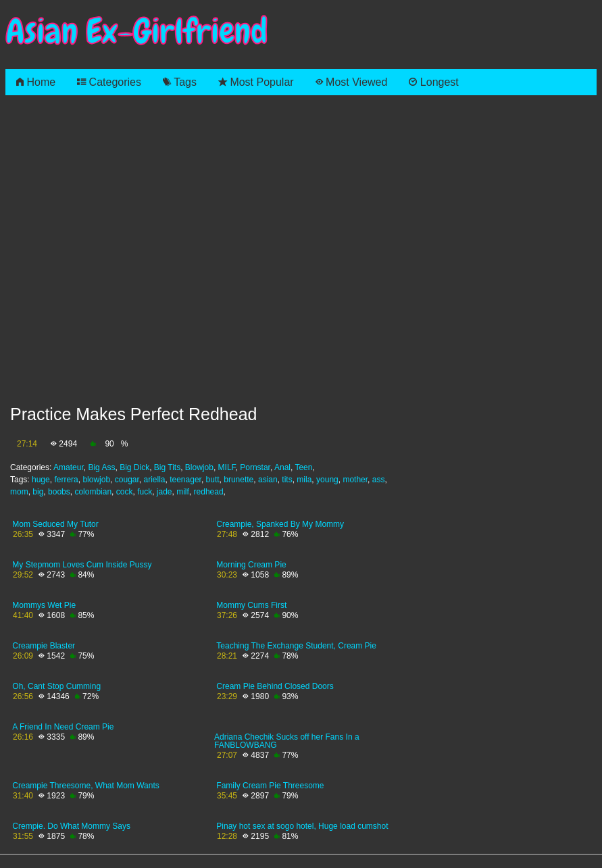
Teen (303, 467)
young (327, 480)
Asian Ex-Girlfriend (136, 31)
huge (41, 480)
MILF (227, 467)
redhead (209, 492)
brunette (239, 480)
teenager (185, 480)
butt (213, 480)
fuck (145, 492)
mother (355, 480)
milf (183, 492)
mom (19, 492)
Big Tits (167, 467)
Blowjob (199, 467)
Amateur (69, 467)
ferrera (66, 480)
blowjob (96, 480)
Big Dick (134, 467)
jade (165, 492)
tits (287, 480)
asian (268, 480)
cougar (127, 480)
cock (125, 492)
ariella (154, 480)
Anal (282, 467)
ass (379, 480)
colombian (93, 492)
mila (304, 480)
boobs (59, 492)
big (38, 492)
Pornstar (255, 467)
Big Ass (101, 467)
